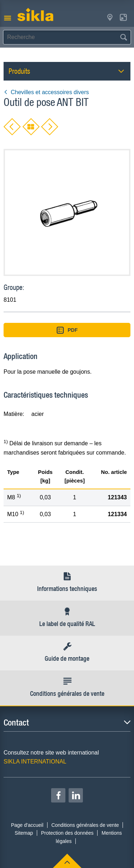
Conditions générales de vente (85, 825)
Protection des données (67, 833)
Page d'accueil (27, 825)
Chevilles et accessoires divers (46, 92)
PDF (67, 330)
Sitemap (24, 833)
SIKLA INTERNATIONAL (35, 762)
